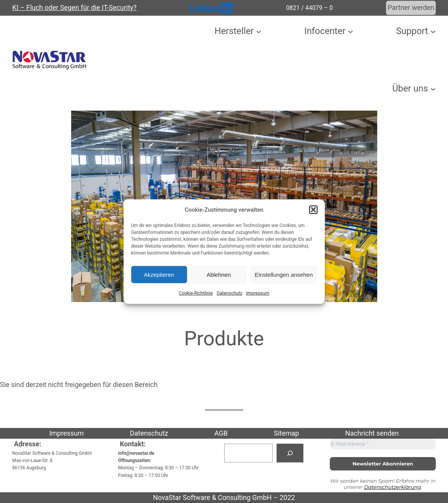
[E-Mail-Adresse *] (383, 444)
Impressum (257, 293)
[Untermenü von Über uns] (433, 88)
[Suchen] (290, 453)
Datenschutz (229, 293)
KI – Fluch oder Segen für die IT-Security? (74, 7)
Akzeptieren (159, 274)
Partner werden (411, 7)
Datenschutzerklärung (392, 487)
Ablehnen (219, 274)
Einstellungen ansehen (284, 274)
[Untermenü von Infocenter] (350, 31)
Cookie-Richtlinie (196, 293)
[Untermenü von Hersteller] (259, 31)
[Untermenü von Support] (433, 31)
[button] (313, 210)
